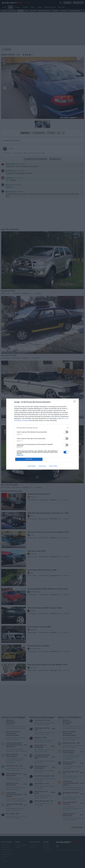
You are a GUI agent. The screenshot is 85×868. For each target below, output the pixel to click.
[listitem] (42, 428)
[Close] (75, 402)
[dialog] (42, 434)
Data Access (42, 466)
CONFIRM (29, 459)
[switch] (66, 432)
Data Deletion (32, 466)
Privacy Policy (53, 466)
